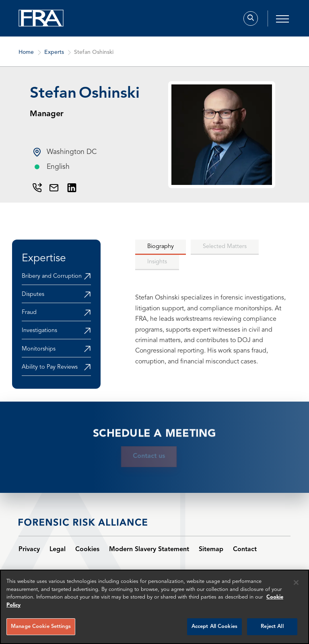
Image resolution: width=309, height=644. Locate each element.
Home (26, 57)
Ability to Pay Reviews (50, 367)
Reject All (272, 627)
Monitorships (39, 349)
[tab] (161, 247)
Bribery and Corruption (52, 276)
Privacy (29, 550)
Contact (245, 550)
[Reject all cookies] (296, 582)
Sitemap (211, 550)
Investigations (39, 331)
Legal (58, 550)
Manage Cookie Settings (41, 627)
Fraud (29, 313)
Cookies (87, 550)
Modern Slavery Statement (149, 550)
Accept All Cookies (214, 627)
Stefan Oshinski (94, 57)
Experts (54, 57)
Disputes (33, 294)
